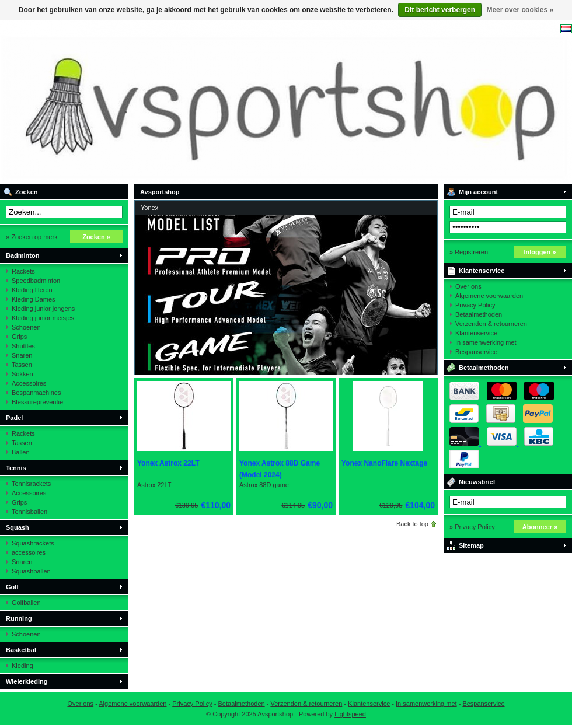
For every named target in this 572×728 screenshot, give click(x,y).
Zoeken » (96, 237)
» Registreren (469, 252)
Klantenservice (482, 271)
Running (19, 618)
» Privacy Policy (472, 527)
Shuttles (23, 346)
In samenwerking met (486, 342)
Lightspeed (350, 714)
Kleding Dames (34, 299)
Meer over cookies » (520, 10)
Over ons (468, 286)
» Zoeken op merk (32, 237)
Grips (19, 337)
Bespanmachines (36, 393)
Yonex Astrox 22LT (168, 463)
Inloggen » (540, 252)
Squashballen (31, 571)
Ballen (21, 452)
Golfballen (26, 603)
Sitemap (471, 545)
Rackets (23, 271)
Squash (18, 527)
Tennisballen (29, 512)
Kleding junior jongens (43, 309)
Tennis (16, 468)
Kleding (22, 666)
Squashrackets (33, 543)
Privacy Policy (475, 305)
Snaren (22, 355)
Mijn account (478, 192)
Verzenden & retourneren (491, 324)
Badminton (22, 256)
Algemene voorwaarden (489, 296)
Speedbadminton (36, 281)
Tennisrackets (31, 484)
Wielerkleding (27, 681)
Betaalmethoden (479, 314)
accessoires (29, 552)
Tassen (22, 365)
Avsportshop (155, 102)
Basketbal (21, 650)
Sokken (22, 374)
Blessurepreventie (37, 402)
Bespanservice (476, 352)
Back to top (412, 524)
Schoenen (26, 327)
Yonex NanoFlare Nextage (384, 463)
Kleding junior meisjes (43, 318)
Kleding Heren (32, 290)
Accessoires (29, 383)
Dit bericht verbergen (440, 10)
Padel (14, 418)
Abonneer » (540, 527)
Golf (12, 587)
